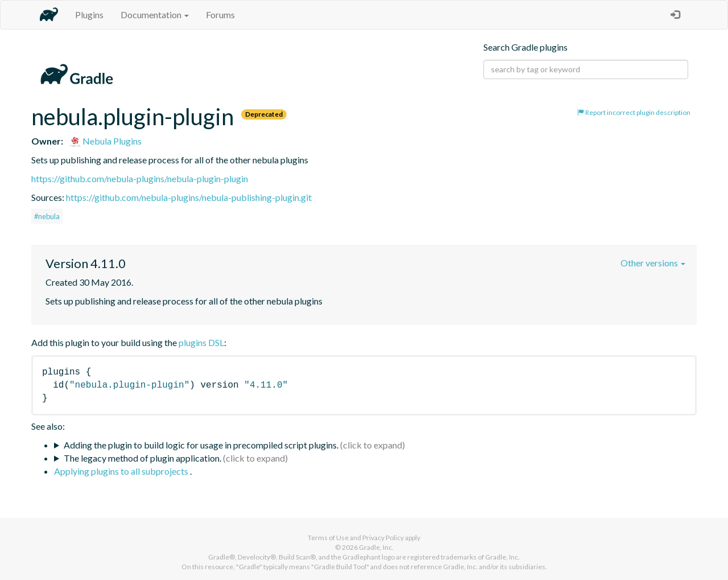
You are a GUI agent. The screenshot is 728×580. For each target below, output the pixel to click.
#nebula (47, 216)
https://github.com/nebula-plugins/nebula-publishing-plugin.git (189, 197)
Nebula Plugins (106, 141)
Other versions (653, 263)
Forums (220, 15)
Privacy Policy (383, 538)
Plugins (89, 15)
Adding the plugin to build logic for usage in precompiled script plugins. (201, 445)
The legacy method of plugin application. (142, 458)
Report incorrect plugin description (634, 112)
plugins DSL (201, 342)
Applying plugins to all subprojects (122, 471)
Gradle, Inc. (376, 547)
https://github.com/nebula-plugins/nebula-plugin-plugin (140, 178)
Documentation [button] (155, 15)
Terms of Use (328, 538)
